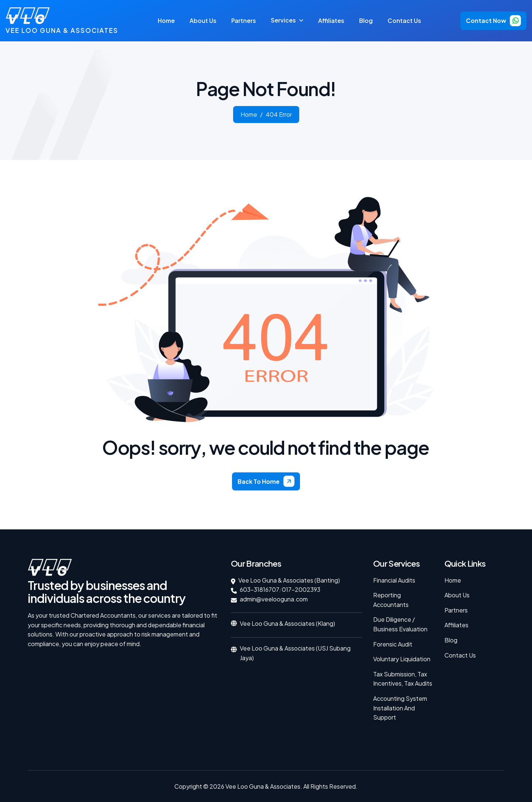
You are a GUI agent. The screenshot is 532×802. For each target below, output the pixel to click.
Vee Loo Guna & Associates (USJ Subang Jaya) (295, 653)
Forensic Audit (393, 644)
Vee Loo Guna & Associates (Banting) (289, 580)
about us (203, 21)
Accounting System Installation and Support (400, 708)
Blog (366, 21)
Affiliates (456, 625)
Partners (456, 610)
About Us (457, 595)
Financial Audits (394, 580)
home (249, 119)
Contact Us (404, 21)
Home (166, 21)
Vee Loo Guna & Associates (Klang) (287, 623)
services (283, 20)
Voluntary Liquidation (402, 659)
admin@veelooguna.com (274, 599)
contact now (486, 21)
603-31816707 (260, 589)
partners (244, 21)
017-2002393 (301, 589)
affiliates (331, 21)
